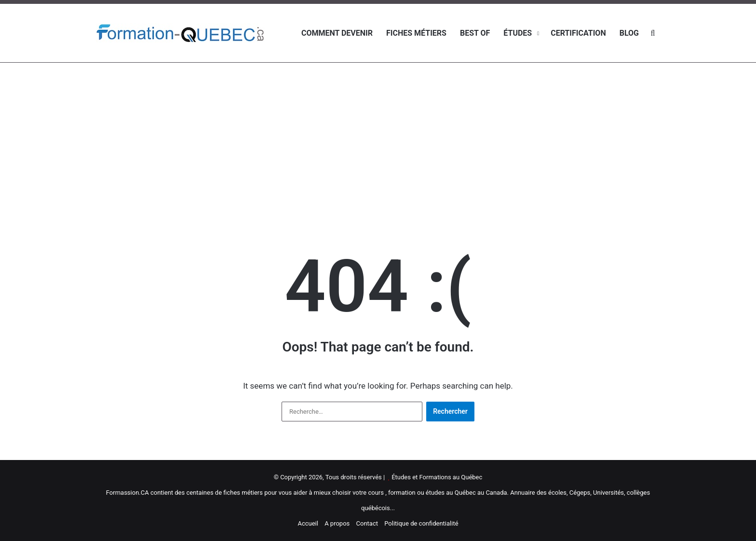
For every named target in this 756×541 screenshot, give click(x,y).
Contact (367, 523)
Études (518, 33)
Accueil (308, 523)
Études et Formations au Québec (437, 477)
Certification (578, 33)
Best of (475, 33)
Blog (629, 33)
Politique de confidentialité (421, 523)
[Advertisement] (378, 140)
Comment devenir (337, 33)
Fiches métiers (416, 33)
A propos (337, 523)
